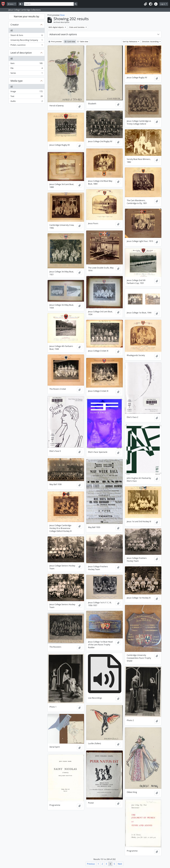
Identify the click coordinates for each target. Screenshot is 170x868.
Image (27, 92)
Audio (27, 102)
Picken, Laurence (27, 45)
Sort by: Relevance (130, 42)
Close (62, 15)
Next (120, 864)
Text (27, 97)
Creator (15, 25)
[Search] (49, 4)
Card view (70, 42)
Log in (163, 4)
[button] (145, 4)
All (12, 30)
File (27, 69)
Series (27, 73)
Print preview (55, 42)
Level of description (21, 53)
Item (27, 64)
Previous (91, 864)
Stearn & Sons (27, 36)
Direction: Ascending (151, 42)
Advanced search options (63, 34)
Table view (83, 42)
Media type (17, 81)
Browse (11, 4)
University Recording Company (27, 41)
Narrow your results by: (27, 16)
